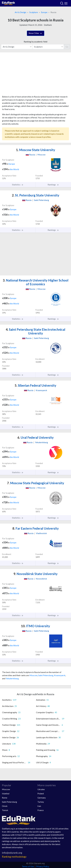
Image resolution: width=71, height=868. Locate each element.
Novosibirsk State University (35, 574)
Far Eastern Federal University (36, 528)
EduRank (48, 25)
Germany (42, 798)
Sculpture (34, 12)
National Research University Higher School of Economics (36, 282)
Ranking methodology (14, 857)
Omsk (5, 806)
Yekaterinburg (12, 678)
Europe (44, 12)
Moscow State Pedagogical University (36, 483)
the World (14, 169)
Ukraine (41, 789)
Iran (39, 806)
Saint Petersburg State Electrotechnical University (35, 331)
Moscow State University (36, 150)
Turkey (41, 802)
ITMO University (35, 626)
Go (67, 47)
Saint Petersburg (46, 675)
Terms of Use (28, 866)
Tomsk (5, 810)
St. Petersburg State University (36, 195)
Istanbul (6, 793)
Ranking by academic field (35, 42)
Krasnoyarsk (60, 675)
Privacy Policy (43, 866)
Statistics (18, 185)
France (41, 810)
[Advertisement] (35, 75)
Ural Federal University (36, 437)
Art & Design (20, 12)
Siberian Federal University (35, 385)
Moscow (33, 675)
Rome (5, 798)
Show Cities (36, 33)
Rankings (53, 185)
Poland (41, 793)
